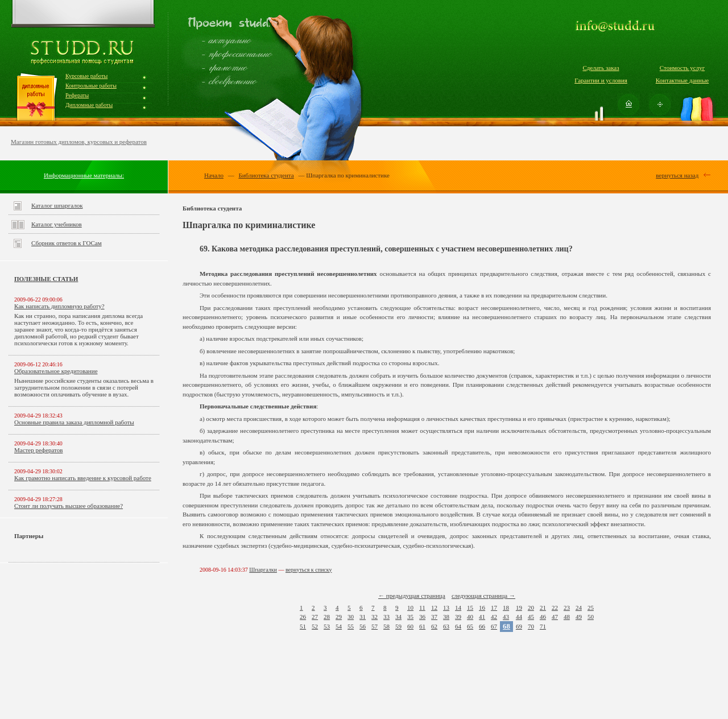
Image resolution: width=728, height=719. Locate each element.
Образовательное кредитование (56, 371)
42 (494, 617)
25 (591, 608)
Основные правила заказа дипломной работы (74, 422)
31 (363, 617)
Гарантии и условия (601, 80)
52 (315, 626)
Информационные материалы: (84, 175)
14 (458, 608)
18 (506, 608)
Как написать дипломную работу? (59, 306)
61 (422, 626)
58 (386, 626)
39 (458, 617)
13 (446, 608)
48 (567, 617)
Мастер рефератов (38, 450)
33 (386, 617)
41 (482, 617)
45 (531, 617)
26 (303, 617)
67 (494, 626)
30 (351, 617)
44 (519, 617)
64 (458, 626)
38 (446, 617)
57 (375, 626)
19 (519, 608)
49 (579, 617)
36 (422, 617)
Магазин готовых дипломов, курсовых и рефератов (79, 142)
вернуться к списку (309, 570)
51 (303, 626)
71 (543, 626)
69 (519, 626)
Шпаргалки (263, 570)
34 (398, 617)
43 (506, 617)
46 (543, 617)
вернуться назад (677, 175)
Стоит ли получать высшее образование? (69, 506)
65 (470, 626)
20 (531, 608)
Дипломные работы (89, 105)
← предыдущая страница (412, 596)
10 (410, 608)
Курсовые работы (86, 76)
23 (567, 608)
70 (531, 626)
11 (422, 608)
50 (591, 617)
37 (434, 617)
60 (410, 626)
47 (555, 617)
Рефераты (77, 95)
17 (494, 608)
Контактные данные (682, 80)
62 (434, 626)
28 (327, 617)
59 (398, 626)
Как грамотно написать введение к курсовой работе (83, 478)
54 (339, 626)
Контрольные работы (91, 86)
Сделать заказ (601, 68)
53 (327, 626)
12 (434, 608)
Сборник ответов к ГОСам (67, 243)
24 (579, 608)
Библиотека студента (266, 175)
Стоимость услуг (682, 68)
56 (363, 626)
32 (375, 617)
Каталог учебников (57, 224)
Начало (214, 175)
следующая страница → (483, 596)
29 (339, 617)
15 (470, 608)
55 (351, 626)
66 (482, 626)
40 (470, 617)
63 (446, 626)
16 (482, 608)
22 (555, 608)
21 (543, 608)
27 (315, 617)
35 (410, 617)
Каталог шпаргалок (57, 205)
